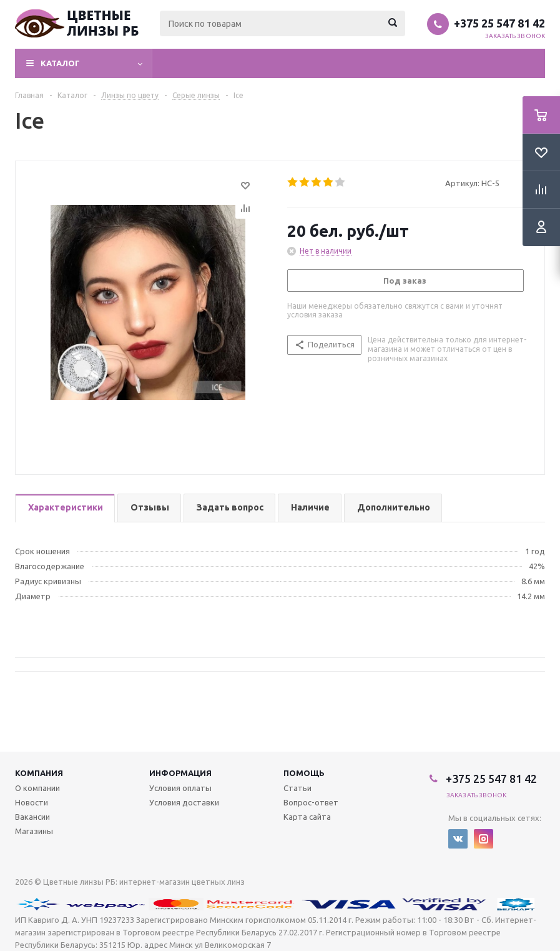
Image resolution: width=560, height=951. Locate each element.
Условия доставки (184, 802)
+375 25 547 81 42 (499, 23)
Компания (39, 773)
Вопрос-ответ (311, 802)
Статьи (297, 788)
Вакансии (32, 817)
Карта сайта (307, 817)
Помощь (304, 773)
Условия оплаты (180, 788)
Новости (32, 802)
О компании (37, 788)
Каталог (60, 63)
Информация (180, 773)
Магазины (34, 831)
